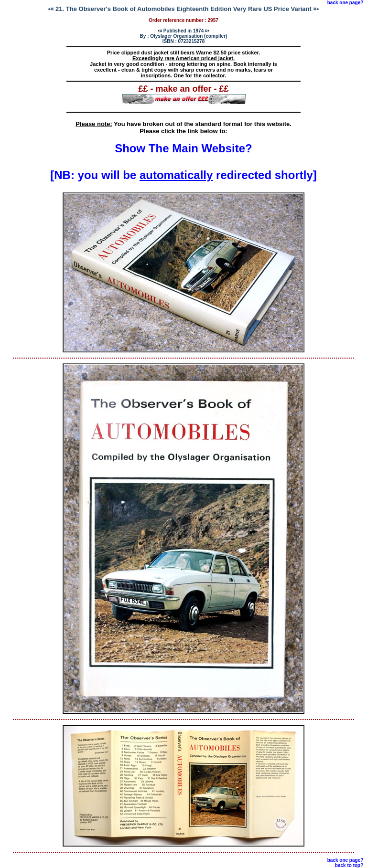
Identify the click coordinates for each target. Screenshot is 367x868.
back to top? (349, 865)
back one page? (345, 3)
